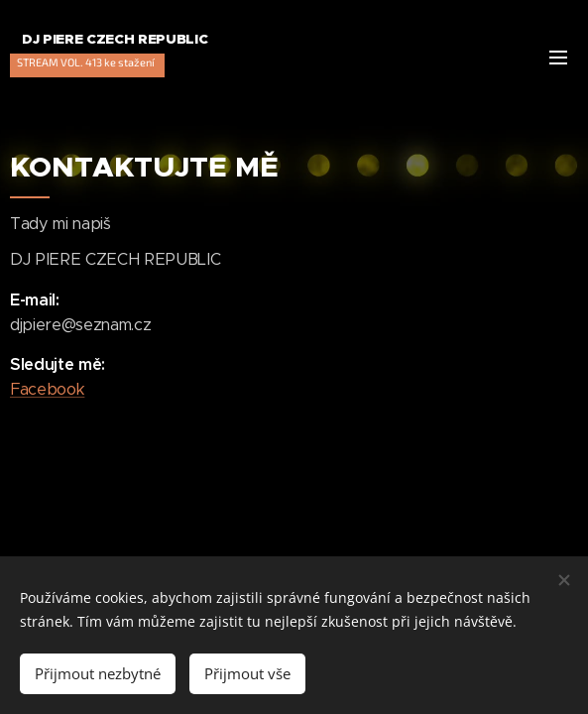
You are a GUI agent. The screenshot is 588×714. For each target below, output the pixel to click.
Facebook (47, 389)
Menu (558, 58)
